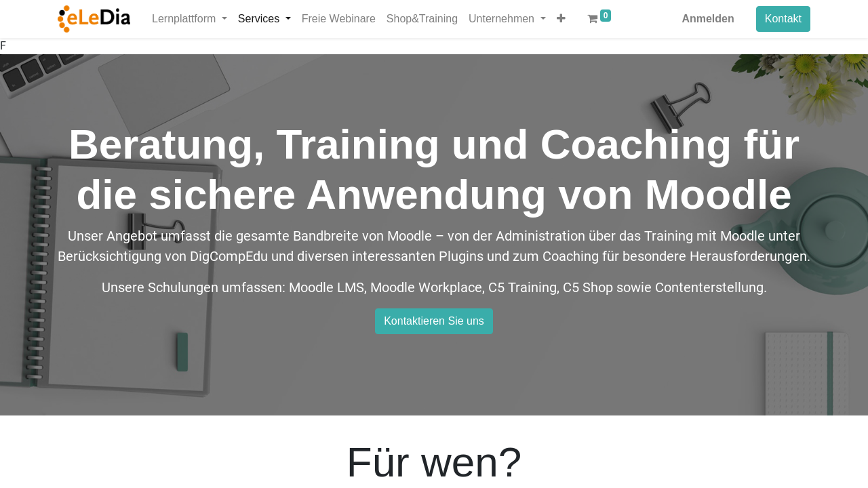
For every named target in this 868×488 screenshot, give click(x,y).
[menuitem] (339, 19)
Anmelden (708, 19)
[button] (561, 19)
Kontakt (783, 19)
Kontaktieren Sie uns (434, 321)
